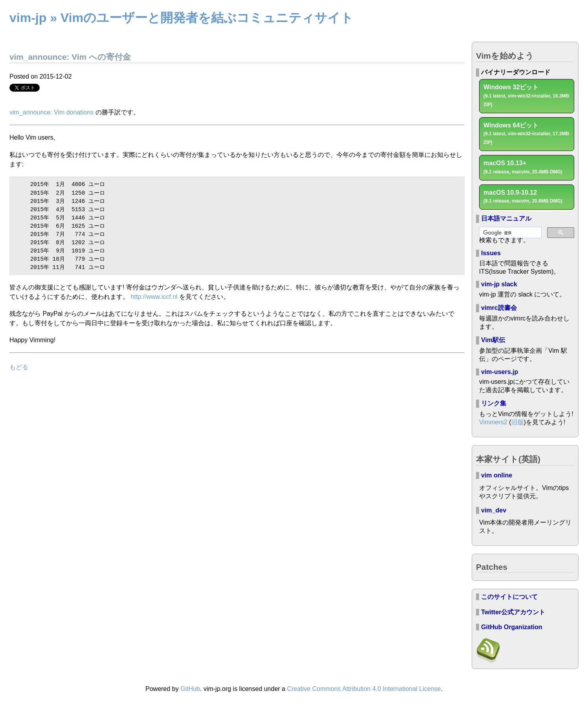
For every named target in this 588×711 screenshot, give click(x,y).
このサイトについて (509, 597)
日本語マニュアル (506, 218)
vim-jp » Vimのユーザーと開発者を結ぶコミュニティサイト (181, 18)
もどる (19, 363)
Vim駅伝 (493, 340)
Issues (491, 253)
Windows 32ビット (526, 96)
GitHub (190, 689)
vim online (497, 475)
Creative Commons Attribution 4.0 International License (364, 689)
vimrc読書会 (499, 308)
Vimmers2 (493, 422)
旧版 (518, 422)
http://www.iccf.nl (154, 292)
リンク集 (494, 403)
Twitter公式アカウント (513, 612)
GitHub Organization (512, 627)
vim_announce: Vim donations (51, 112)
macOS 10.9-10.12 (523, 197)
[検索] (510, 233)
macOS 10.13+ (523, 167)
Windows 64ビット (526, 134)
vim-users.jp (500, 372)
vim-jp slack (499, 284)
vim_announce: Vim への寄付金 (70, 57)
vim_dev (494, 510)
